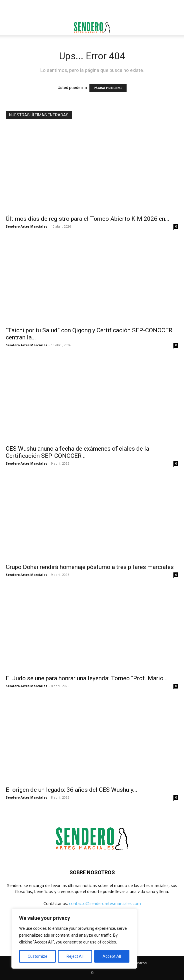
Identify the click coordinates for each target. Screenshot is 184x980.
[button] (10, 28)
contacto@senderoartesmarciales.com (105, 903)
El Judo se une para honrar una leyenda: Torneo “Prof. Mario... (87, 678)
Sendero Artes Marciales (26, 226)
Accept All (112, 956)
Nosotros (139, 963)
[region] (74, 939)
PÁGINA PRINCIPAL (108, 88)
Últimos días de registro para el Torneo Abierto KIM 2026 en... (88, 219)
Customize (38, 956)
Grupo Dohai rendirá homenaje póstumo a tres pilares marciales (90, 567)
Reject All (75, 956)
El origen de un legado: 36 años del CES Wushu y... (72, 790)
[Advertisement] (92, 10)
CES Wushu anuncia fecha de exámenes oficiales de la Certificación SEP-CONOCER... (77, 452)
